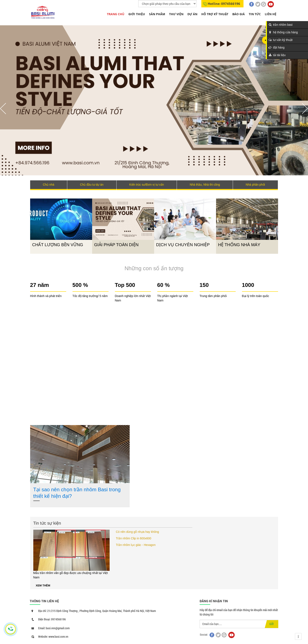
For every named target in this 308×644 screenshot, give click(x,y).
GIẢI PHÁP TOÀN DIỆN (116, 245)
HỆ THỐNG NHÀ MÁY (239, 245)
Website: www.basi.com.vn (53, 637)
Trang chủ (116, 14)
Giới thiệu (137, 14)
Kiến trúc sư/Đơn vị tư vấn (147, 185)
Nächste (305, 109)
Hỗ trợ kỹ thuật (215, 14)
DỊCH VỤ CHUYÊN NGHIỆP (183, 245)
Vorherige (3, 109)
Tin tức (255, 14)
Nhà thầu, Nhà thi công (205, 185)
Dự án (192, 14)
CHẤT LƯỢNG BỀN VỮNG (58, 245)
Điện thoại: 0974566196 (52, 619)
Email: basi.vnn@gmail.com (54, 628)
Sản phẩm (157, 14)
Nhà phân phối (255, 185)
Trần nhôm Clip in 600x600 (134, 538)
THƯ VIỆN (176, 14)
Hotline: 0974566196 (224, 4)
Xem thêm (43, 585)
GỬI (272, 624)
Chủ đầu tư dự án (92, 185)
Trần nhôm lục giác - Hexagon (136, 545)
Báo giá (239, 14)
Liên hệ (271, 14)
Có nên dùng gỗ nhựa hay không (138, 532)
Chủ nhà (48, 185)
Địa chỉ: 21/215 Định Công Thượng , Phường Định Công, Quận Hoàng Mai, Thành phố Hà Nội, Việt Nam (97, 611)
